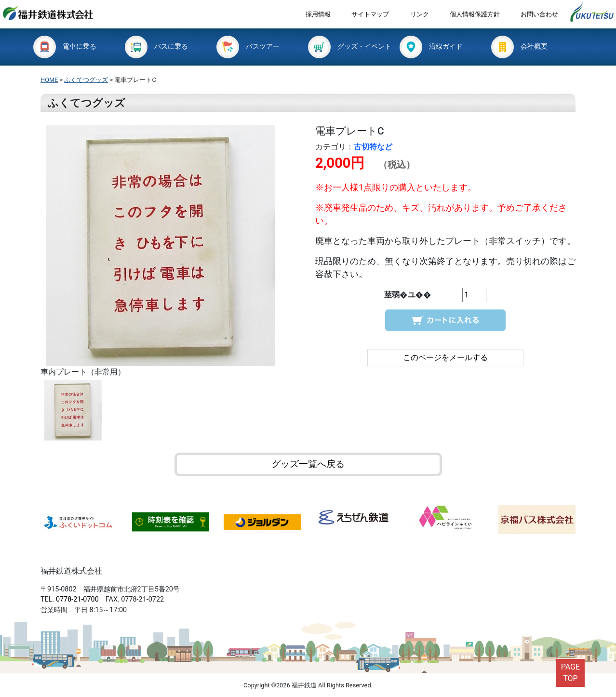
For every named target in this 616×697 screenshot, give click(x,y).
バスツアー (248, 47)
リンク (420, 14)
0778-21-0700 (77, 599)
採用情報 (318, 14)
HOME (49, 80)
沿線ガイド (431, 47)
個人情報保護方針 (475, 14)
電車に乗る (65, 47)
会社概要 (519, 47)
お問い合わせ (539, 14)
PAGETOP (570, 673)
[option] (171, 252)
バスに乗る (156, 47)
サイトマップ (370, 14)
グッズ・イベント (350, 47)
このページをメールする (445, 357)
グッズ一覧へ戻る (308, 464)
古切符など (373, 147)
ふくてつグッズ (86, 80)
